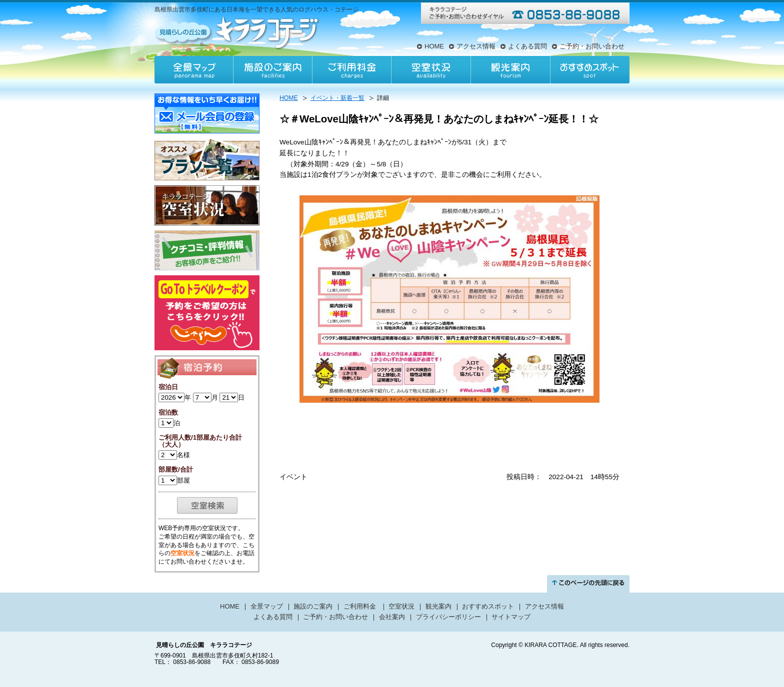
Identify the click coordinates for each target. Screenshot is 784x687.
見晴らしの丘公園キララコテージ (238, 32)
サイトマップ (511, 617)
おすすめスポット (589, 70)
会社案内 (392, 617)
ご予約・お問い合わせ (592, 46)
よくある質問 (527, 46)
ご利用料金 (352, 70)
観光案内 (510, 70)
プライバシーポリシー (448, 617)
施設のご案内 (273, 70)
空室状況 (431, 70)
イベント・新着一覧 (337, 98)
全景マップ (194, 70)
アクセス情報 (476, 46)
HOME (434, 46)
